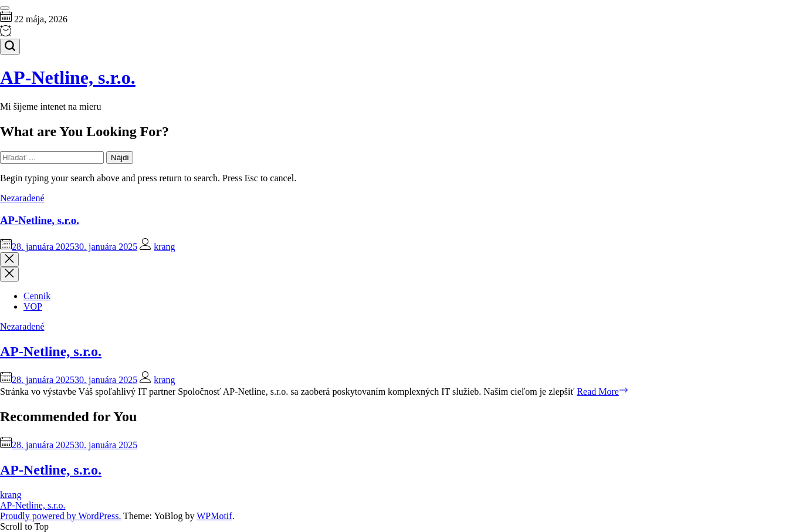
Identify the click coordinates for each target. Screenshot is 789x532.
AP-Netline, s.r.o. (68, 77)
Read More (602, 392)
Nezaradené (22, 198)
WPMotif (214, 516)
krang (164, 247)
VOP (33, 306)
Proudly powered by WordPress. (60, 516)
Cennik (37, 296)
